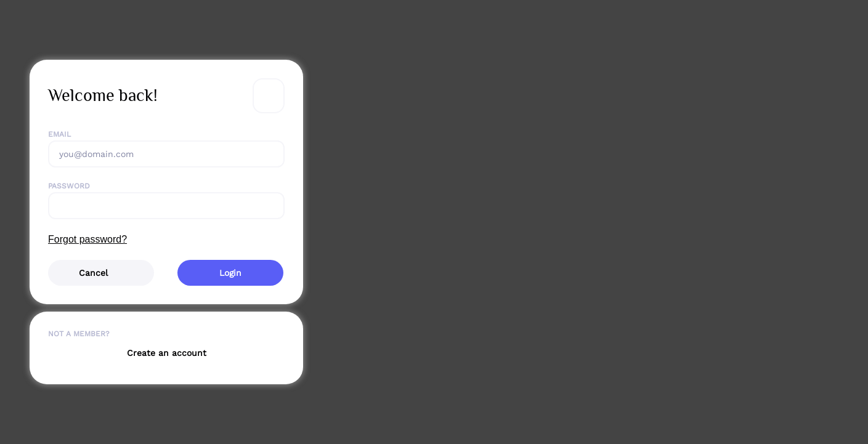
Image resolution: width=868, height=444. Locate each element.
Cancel (93, 273)
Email (59, 134)
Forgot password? (87, 239)
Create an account (167, 353)
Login (230, 273)
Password (69, 186)
